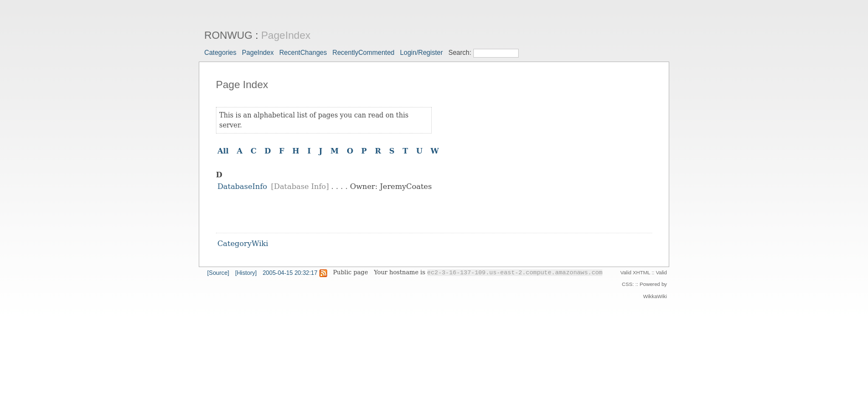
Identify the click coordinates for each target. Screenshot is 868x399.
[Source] (218, 273)
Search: (461, 53)
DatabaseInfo (242, 186)
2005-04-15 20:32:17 (290, 273)
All (223, 151)
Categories (220, 53)
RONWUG (228, 35)
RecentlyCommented (363, 53)
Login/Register (422, 53)
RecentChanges (303, 53)
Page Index (242, 85)
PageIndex (286, 35)
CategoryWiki (243, 244)
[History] (246, 273)
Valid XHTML (635, 273)
